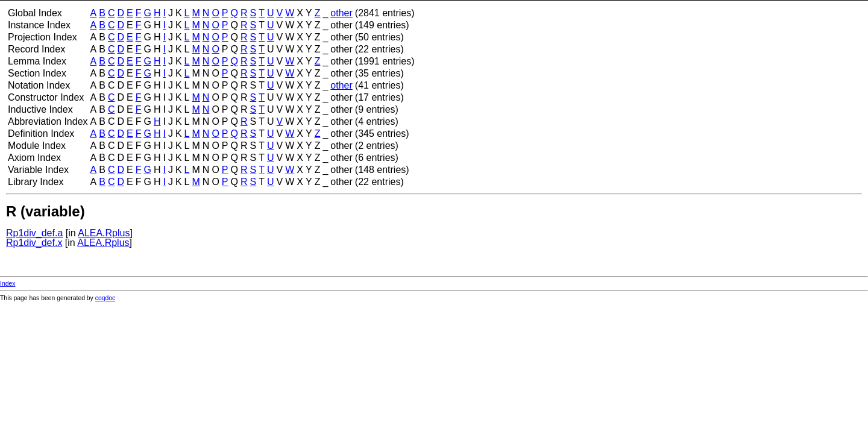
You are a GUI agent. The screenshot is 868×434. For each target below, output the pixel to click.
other (341, 13)
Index (8, 284)
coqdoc (105, 298)
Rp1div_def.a (34, 233)
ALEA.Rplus (104, 233)
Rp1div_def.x (34, 243)
